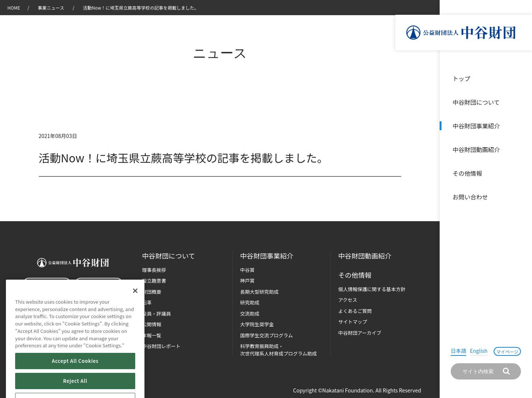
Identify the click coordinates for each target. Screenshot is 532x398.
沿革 (521, 149)
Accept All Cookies (75, 383)
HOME (14, 8)
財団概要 (152, 292)
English (479, 351)
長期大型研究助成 (259, 292)
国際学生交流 (267, 335)
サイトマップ (352, 322)
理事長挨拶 (154, 270)
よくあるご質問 (355, 311)
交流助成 (250, 313)
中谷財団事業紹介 (476, 126)
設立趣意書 (154, 281)
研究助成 (250, 302)
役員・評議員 (157, 313)
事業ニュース (51, 8)
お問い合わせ (470, 197)
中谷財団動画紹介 (476, 149)
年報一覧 (152, 335)
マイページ (507, 352)
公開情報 (152, 324)
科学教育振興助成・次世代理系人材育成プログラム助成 (279, 350)
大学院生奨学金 (257, 324)
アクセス (347, 300)
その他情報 (467, 173)
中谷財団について (476, 102)
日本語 (458, 351)
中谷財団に (169, 256)
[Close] (135, 313)
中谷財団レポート (161, 346)
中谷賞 (247, 270)
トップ (461, 78)
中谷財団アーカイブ (359, 333)
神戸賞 (247, 281)
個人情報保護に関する (372, 289)
